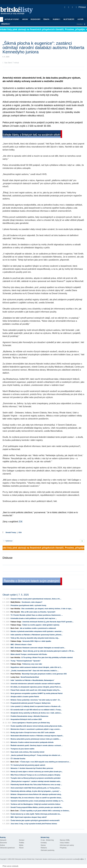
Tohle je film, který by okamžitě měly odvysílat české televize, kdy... (35, 638)
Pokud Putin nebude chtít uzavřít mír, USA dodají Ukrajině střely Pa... (35, 690)
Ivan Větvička (15, 609)
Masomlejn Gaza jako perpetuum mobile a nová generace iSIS (44, 674)
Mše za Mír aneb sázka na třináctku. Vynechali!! (38, 612)
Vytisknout (8, 541)
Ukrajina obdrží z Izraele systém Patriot (25, 697)
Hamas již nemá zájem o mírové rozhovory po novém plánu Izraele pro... (37, 772)
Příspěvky (6, 24)
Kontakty (44, 843)
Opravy (43, 845)
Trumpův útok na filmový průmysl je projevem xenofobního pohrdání (35, 778)
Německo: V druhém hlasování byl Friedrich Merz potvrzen (32, 768)
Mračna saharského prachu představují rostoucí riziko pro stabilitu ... (36, 739)
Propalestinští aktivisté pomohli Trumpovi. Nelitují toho (31, 703)
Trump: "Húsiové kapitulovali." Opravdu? (26, 661)
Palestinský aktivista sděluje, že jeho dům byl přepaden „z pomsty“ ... (36, 791)
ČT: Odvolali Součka (18, 759)
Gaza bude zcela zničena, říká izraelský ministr (27, 752)
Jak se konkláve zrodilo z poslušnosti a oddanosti (38, 628)
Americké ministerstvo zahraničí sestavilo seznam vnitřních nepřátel (35, 684)
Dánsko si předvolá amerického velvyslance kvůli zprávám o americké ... (37, 631)
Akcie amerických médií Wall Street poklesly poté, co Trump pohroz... (36, 788)
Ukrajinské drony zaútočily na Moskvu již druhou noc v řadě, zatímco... (36, 713)
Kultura (2, 845)
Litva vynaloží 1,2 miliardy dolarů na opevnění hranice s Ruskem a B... (36, 706)
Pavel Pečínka (16, 674)
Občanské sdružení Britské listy (25, 859)
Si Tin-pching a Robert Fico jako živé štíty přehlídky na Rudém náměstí (47, 658)
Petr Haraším (15, 612)
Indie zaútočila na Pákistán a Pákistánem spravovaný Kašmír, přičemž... (37, 635)
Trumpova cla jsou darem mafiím (22, 749)
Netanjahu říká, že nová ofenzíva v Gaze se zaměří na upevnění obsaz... (36, 798)
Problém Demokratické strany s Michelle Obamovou (29, 716)
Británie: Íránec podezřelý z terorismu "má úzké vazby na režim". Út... (36, 700)
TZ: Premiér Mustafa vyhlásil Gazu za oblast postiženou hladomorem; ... (37, 615)
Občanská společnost (7, 848)
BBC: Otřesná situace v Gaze (21, 645)
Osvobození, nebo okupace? (32, 602)
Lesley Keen (15, 677)
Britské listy (18, 11)
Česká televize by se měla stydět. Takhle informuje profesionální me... (36, 814)
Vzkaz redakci (65, 843)
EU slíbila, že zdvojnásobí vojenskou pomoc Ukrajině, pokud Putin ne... (36, 687)
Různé (21, 848)
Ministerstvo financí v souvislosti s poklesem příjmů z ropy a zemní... (36, 729)
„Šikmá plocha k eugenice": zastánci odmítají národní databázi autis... (36, 781)
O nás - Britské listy (47, 840)
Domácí (22, 840)
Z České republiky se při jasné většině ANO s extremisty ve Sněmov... (45, 811)
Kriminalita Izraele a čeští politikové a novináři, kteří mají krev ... (34, 618)
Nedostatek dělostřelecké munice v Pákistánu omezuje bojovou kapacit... (37, 736)
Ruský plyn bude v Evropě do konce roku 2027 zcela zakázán (33, 733)
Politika (22, 843)
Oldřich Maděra (16, 651)
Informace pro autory (67, 845)
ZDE (20, 522)
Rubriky (57, 19)
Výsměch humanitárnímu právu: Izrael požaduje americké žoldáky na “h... (37, 801)
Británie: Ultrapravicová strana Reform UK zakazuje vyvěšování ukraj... (36, 794)
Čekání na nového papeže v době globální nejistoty (41, 625)
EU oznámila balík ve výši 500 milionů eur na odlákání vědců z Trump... (36, 710)
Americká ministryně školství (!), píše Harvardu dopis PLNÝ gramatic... (48, 622)
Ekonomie (3, 843)
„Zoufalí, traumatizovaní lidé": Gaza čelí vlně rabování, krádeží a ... (35, 671)
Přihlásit (81, 7)
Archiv (25, 19)
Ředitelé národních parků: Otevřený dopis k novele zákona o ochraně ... (37, 746)
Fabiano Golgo (16, 622)
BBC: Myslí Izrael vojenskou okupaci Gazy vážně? (29, 817)
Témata (47, 19)
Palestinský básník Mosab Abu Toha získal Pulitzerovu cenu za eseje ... (36, 785)
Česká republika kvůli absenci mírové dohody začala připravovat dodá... (37, 726)
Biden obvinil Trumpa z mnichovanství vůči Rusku (29, 654)
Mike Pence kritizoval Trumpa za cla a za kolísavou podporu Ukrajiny (35, 775)
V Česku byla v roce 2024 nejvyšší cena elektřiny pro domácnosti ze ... (45, 762)
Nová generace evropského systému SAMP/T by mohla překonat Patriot (37, 693)
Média (21, 845)
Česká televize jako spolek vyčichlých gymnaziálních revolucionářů (35, 821)
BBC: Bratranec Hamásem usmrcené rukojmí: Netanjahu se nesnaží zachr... (38, 648)
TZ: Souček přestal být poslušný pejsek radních (28, 765)
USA (20, 532)
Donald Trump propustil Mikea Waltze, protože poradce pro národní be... (37, 807)
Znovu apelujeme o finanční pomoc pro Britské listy (31, 723)
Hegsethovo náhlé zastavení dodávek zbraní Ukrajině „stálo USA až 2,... (36, 667)
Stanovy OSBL (65, 840)
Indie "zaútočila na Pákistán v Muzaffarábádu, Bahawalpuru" (32, 680)
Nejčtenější (69, 19)
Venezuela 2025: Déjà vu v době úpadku (37, 641)
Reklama (44, 848)
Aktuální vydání (12, 19)
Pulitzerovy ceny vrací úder (32, 664)
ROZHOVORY (36, 19)
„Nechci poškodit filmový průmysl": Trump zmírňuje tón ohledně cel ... (36, 755)
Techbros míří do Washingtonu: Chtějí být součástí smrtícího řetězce (35, 804)
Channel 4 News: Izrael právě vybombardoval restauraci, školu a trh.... (36, 599)
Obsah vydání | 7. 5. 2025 (16, 595)
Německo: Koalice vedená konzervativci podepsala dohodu (32, 742)
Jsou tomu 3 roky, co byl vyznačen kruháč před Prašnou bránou (34, 824)
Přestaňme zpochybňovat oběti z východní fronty (28, 605)
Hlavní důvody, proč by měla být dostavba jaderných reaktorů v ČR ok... (49, 651)
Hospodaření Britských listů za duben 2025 (26, 719)
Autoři (80, 19)
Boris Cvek (15, 628)
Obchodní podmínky (48, 850)
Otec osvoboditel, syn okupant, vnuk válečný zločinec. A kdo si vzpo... (47, 609)
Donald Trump (11, 532)
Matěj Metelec (16, 602)
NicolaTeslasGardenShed (30, 677)
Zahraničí (3, 840)
